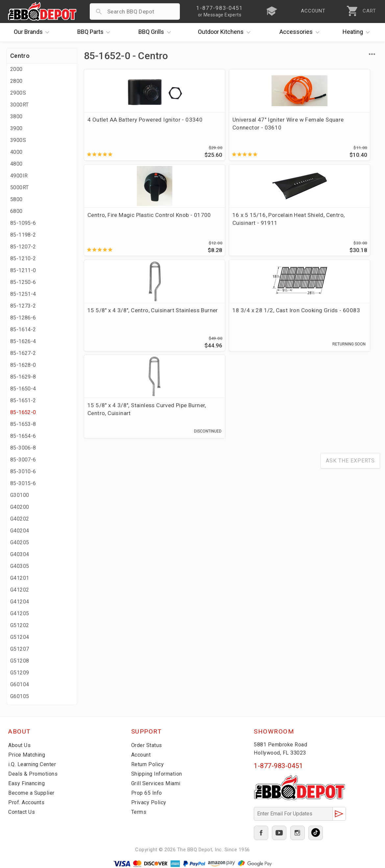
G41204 (20, 602)
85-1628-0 (23, 365)
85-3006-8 (23, 448)
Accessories (301, 32)
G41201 (20, 578)
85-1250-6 (23, 282)
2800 (16, 81)
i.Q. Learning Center (34, 764)
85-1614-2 (23, 329)
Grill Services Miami (157, 783)
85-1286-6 (23, 318)
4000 (16, 152)
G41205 (20, 613)
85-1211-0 (23, 270)
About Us (20, 745)
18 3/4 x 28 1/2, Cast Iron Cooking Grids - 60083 (190, 226)
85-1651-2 (23, 400)
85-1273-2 (23, 306)
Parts (95, 32)
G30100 (20, 495)
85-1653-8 (23, 424)
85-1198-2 (23, 235)
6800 (16, 211)
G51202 (20, 625)
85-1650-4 (23, 389)
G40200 (20, 507)
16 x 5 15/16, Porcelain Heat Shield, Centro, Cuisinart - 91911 (343, 128)
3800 (16, 117)
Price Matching (28, 755)
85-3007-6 (23, 460)
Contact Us (23, 812)
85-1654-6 (23, 436)
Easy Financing (28, 783)
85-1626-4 (23, 341)
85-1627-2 (23, 353)
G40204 (20, 531)
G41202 (20, 590)
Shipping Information (159, 774)
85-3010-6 (23, 471)
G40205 (20, 542)
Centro (20, 56)
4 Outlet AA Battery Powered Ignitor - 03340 (112, 128)
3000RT (19, 105)
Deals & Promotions (34, 774)
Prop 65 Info (148, 793)
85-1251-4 (23, 294)
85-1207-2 (23, 247)
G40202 (20, 519)
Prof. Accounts (28, 802)
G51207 (20, 649)
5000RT (19, 188)
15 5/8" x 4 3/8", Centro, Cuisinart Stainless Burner (109, 226)
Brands (33, 32)
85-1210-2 (23, 258)
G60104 (20, 684)
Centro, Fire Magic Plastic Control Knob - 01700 (266, 128)
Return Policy (148, 764)
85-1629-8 (23, 377)
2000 (16, 69)
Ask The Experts (350, 284)
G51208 (20, 661)
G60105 (20, 696)
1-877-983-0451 (278, 766)
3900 (16, 128)
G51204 (20, 637)
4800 (16, 164)
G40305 (20, 566)
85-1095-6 (23, 223)
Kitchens (226, 32)
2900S (18, 93)
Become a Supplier (33, 793)
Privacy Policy (149, 802)
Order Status (148, 745)
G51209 (20, 673)
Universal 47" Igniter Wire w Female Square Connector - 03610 (192, 128)
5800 (16, 199)
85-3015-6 (23, 483)
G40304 (20, 554)
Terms (140, 812)
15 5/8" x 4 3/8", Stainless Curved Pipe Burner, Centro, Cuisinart (266, 230)
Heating (358, 32)
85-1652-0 (23, 412)
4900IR (19, 176)
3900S (18, 140)
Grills (156, 32)
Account (142, 755)
